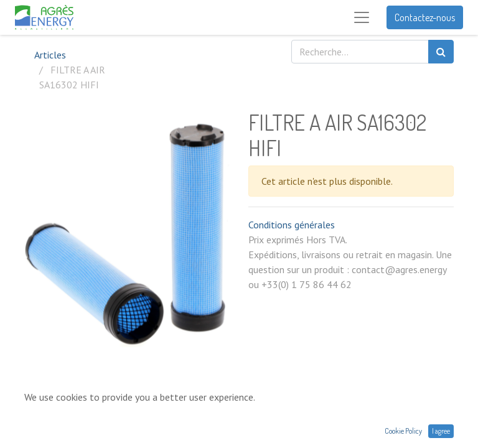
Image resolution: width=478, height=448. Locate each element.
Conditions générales (292, 225)
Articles (50, 55)
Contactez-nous (425, 17)
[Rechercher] (441, 52)
